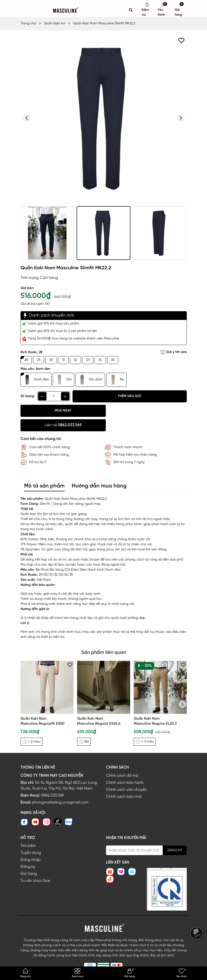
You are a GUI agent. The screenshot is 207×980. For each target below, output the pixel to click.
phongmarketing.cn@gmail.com (60, 788)
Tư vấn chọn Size (35, 866)
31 (63, 360)
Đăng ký (28, 852)
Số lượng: (28, 396)
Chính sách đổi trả (122, 761)
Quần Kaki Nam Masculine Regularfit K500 (42, 707)
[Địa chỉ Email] (146, 836)
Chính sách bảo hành (125, 768)
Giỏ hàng (29, 859)
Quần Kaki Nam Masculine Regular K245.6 (99, 707)
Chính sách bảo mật (124, 782)
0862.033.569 (52, 781)
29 (39, 360)
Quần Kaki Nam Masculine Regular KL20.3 (155, 707)
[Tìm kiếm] (131, 10)
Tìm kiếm (28, 831)
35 (113, 360)
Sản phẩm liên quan (104, 638)
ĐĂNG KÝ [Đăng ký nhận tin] (175, 836)
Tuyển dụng (31, 838)
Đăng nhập (30, 845)
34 (100, 360)
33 (88, 360)
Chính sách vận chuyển (126, 775)
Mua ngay (61, 411)
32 (75, 360)
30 (51, 360)
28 (26, 360)
